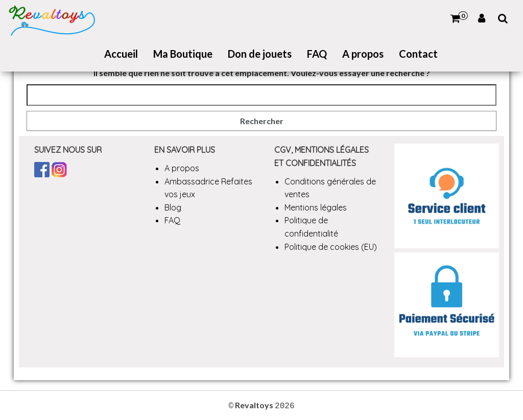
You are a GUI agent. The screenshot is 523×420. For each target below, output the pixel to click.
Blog (173, 207)
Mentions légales (316, 207)
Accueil (121, 54)
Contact (418, 54)
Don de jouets (260, 54)
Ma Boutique (183, 54)
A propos (363, 54)
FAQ (317, 54)
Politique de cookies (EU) (331, 247)
